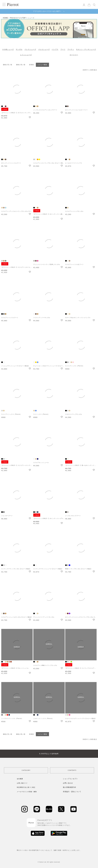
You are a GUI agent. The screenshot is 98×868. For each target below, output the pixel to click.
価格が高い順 (21, 65)
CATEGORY (26, 770)
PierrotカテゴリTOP (18, 18)
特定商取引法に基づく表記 (26, 787)
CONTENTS (72, 770)
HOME (5, 18)
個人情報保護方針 (70, 787)
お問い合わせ (68, 783)
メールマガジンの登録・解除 (27, 792)
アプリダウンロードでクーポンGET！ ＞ (49, 11)
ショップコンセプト (70, 779)
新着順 (32, 65)
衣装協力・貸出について (72, 792)
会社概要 (20, 779)
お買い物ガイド (22, 783)
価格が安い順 (8, 65)
